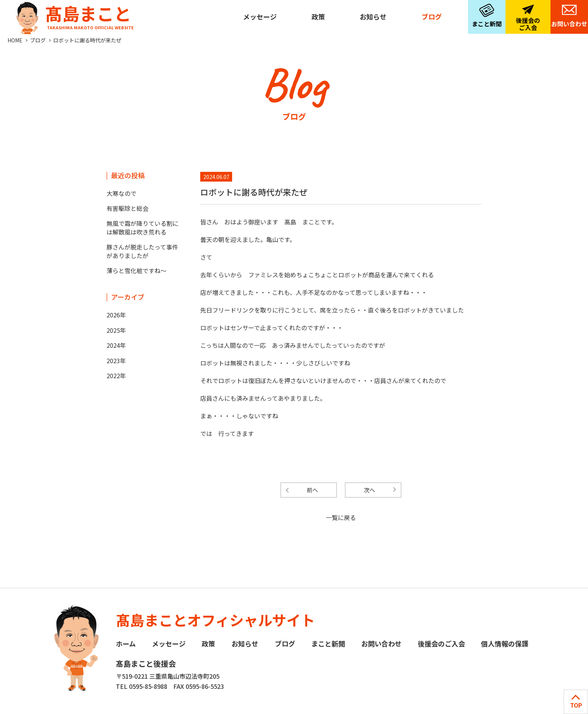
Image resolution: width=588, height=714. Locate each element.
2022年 (116, 376)
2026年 (116, 315)
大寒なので (121, 193)
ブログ (432, 17)
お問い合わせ (569, 24)
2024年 (116, 345)
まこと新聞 (487, 24)
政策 (318, 17)
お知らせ (373, 17)
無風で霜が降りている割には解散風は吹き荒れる (142, 227)
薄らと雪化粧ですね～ (136, 271)
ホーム (126, 643)
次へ (369, 490)
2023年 (116, 361)
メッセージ (260, 17)
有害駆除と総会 (127, 208)
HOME (15, 40)
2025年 (116, 330)
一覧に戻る (341, 517)
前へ (312, 490)
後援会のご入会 (528, 24)
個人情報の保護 (505, 643)
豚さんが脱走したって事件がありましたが (142, 251)
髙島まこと (73, 15)
